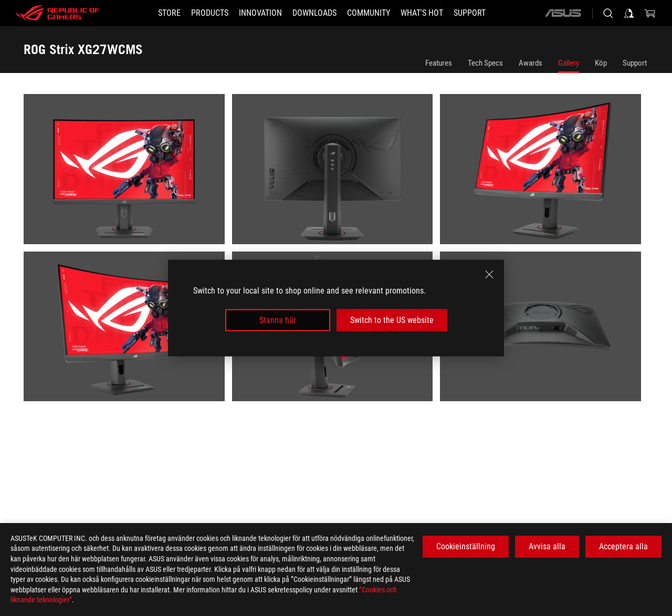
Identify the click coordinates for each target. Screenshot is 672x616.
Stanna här (278, 320)
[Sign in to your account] (629, 13)
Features (439, 63)
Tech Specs (485, 63)
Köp (601, 63)
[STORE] (169, 13)
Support (635, 63)
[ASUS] (563, 13)
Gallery (569, 63)
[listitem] (128, 173)
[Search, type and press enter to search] (608, 13)
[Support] (470, 13)
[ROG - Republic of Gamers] (58, 13)
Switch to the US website (392, 320)
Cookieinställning (466, 546)
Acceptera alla (623, 546)
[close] (489, 274)
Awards (531, 63)
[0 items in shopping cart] (650, 13)
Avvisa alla (547, 546)
